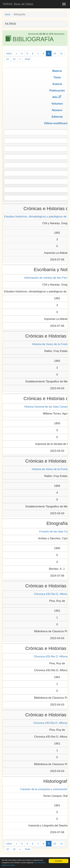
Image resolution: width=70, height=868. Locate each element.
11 (61, 54)
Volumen (57, 104)
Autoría (57, 84)
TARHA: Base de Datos (18, 4)
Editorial (57, 117)
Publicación (57, 91)
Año (57, 97)
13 (14, 59)
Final (27, 59)
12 (8, 59)
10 (55, 54)
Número (57, 110)
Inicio (8, 14)
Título (57, 77)
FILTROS (10, 24)
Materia (57, 71)
